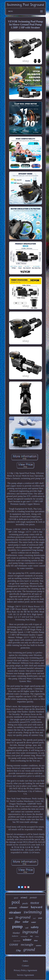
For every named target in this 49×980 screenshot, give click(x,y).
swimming (33, 912)
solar (26, 922)
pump (17, 926)
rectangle (27, 945)
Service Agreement (25, 975)
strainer (15, 912)
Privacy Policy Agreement (25, 970)
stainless (39, 946)
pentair (34, 897)
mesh (11, 918)
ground (29, 949)
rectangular (24, 936)
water (34, 922)
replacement (17, 941)
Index (25, 961)
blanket (16, 933)
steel (24, 898)
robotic (37, 936)
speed (16, 898)
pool (16, 902)
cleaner (24, 907)
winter (27, 940)
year (40, 918)
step (31, 936)
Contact (25, 966)
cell (27, 928)
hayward (37, 907)
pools (25, 903)
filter (18, 922)
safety (35, 927)
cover (14, 944)
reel (34, 918)
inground (30, 932)
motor (35, 903)
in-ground (23, 917)
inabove (15, 936)
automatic (13, 908)
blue (36, 941)
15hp (18, 950)
